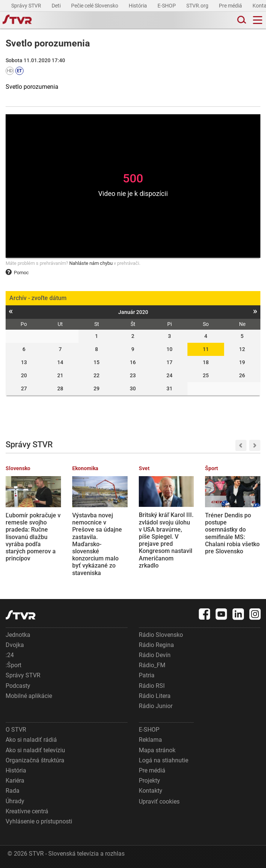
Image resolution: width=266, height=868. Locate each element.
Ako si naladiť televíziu (35, 750)
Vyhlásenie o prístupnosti (39, 821)
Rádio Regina (156, 645)
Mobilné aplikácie (29, 696)
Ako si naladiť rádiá (31, 740)
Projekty (149, 781)
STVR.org (198, 6)
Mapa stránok (157, 750)
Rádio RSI (152, 686)
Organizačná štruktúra (35, 760)
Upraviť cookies (159, 802)
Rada (13, 791)
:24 (10, 655)
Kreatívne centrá (27, 811)
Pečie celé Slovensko (95, 6)
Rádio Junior (156, 706)
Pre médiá (231, 6)
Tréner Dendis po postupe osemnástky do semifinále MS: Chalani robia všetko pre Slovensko (232, 533)
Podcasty (18, 686)
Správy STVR (27, 6)
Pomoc (17, 273)
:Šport (13, 665)
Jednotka (18, 635)
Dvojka (15, 645)
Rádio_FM (152, 665)
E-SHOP (167, 6)
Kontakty (151, 791)
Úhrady (15, 801)
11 (206, 349)
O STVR (16, 730)
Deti (57, 6)
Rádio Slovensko (161, 635)
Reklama (150, 740)
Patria (147, 675)
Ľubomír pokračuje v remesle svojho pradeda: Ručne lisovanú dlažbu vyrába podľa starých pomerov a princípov (33, 537)
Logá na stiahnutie (163, 760)
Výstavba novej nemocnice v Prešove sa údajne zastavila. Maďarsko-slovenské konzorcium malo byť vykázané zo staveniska (97, 544)
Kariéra (15, 781)
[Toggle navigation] (258, 20)
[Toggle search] (241, 20)
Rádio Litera (155, 696)
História (138, 6)
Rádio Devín (155, 655)
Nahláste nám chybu (91, 263)
